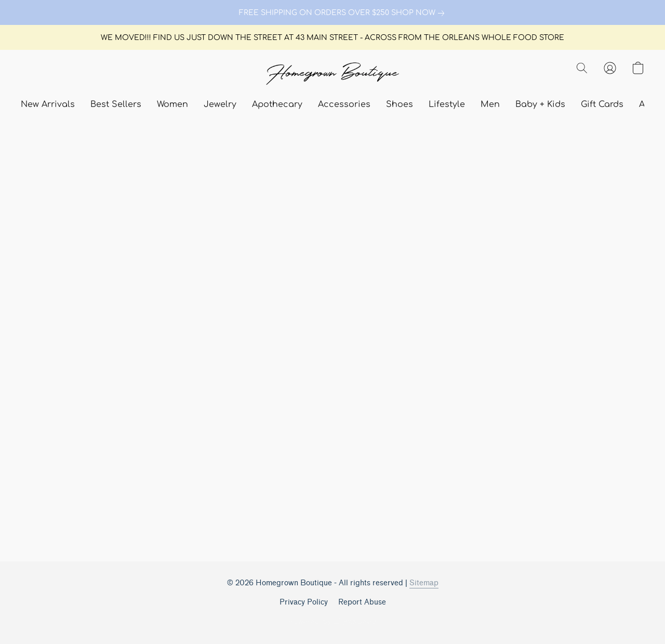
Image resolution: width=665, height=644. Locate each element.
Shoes (400, 104)
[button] (332, 75)
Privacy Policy (304, 602)
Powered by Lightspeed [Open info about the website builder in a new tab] (332, 621)
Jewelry (220, 104)
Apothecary (277, 104)
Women (172, 104)
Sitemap (424, 583)
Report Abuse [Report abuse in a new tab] (362, 602)
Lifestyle (447, 104)
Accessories (344, 104)
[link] (332, 13)
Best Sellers (116, 104)
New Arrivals (48, 104)
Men (490, 104)
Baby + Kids (540, 104)
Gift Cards (602, 104)
